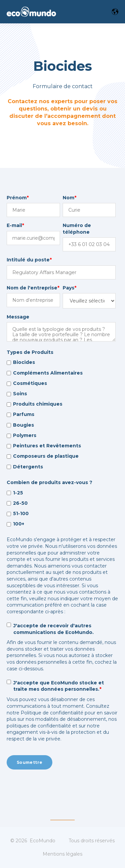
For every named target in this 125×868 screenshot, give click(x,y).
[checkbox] (61, 415)
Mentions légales (62, 854)
